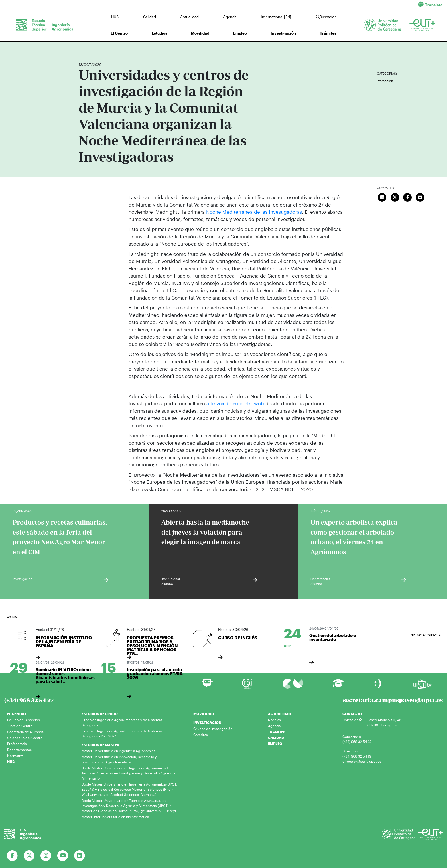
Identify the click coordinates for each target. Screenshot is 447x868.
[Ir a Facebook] (12, 855)
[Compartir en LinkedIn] (382, 197)
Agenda (230, 17)
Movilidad (200, 33)
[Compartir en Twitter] (395, 197)
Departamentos (19, 749)
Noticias (274, 719)
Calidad (150, 17)
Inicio (83, 48)
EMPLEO (275, 743)
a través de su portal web (234, 403)
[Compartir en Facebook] (408, 197)
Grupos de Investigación (213, 728)
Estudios (160, 33)
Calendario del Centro (25, 737)
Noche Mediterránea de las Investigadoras (254, 212)
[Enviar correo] (420, 197)
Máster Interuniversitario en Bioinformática (115, 816)
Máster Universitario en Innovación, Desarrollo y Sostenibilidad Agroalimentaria (119, 759)
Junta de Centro (20, 725)
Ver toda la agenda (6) (426, 635)
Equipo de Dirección (24, 719)
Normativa (15, 755)
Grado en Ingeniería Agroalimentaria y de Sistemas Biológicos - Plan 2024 (122, 733)
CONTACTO (352, 713)
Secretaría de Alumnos (25, 731)
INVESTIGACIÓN (207, 722)
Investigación (283, 33)
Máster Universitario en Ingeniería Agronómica (118, 750)
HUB (115, 17)
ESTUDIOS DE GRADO (100, 713)
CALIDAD (276, 737)
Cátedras (201, 734)
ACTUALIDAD (280, 713)
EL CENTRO (17, 713)
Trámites (328, 33)
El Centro (119, 33)
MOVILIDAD (204, 713)
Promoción (385, 81)
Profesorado (17, 743)
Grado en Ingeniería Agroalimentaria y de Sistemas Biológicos (122, 722)
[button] (337, 4)
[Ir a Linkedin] (80, 855)
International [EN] (276, 17)
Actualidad (189, 17)
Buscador (326, 17)
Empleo (240, 33)
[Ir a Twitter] (29, 855)
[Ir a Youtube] (63, 855)
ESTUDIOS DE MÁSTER (100, 744)
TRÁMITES (277, 731)
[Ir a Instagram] (46, 855)
